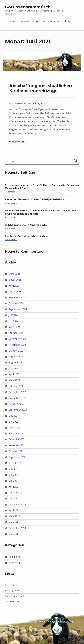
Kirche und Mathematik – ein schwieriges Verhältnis (35, 199)
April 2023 (14, 374)
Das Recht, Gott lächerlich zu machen (26, 236)
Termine (11, 21)
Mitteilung (14, 563)
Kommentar (15, 557)
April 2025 (14, 286)
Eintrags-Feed (13, 591)
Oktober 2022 (16, 404)
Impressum (40, 21)
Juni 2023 (13, 369)
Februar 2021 (16, 493)
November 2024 (17, 298)
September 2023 (18, 357)
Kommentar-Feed (14, 596)
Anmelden (11, 585)
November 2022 (17, 398)
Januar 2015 (15, 534)
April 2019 (14, 510)
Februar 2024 (16, 333)
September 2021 (18, 457)
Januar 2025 (15, 292)
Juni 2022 (13, 422)
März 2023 (14, 380)
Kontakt (24, 21)
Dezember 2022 (17, 392)
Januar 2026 (15, 280)
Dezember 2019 (17, 505)
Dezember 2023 (17, 339)
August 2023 (15, 363)
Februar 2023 (16, 386)
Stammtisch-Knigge (62, 21)
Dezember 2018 (17, 528)
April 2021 (14, 487)
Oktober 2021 (16, 451)
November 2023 (17, 345)
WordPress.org (13, 602)
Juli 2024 (13, 315)
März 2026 (14, 274)
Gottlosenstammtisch (28, 7)
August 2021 (15, 463)
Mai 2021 (13, 481)
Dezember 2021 (17, 439)
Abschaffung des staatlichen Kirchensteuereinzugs (41, 88)
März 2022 (14, 428)
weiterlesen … (18, 142)
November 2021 (17, 445)
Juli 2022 (13, 416)
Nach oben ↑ (22, 625)
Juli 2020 (13, 499)
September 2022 (18, 410)
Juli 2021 (13, 469)
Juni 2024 (13, 321)
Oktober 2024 (16, 303)
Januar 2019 (15, 522)
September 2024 (18, 309)
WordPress (67, 622)
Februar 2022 (16, 434)
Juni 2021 (13, 475)
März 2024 (14, 327)
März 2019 (14, 516)
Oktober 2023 (16, 351)
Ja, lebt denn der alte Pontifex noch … (27, 225)
